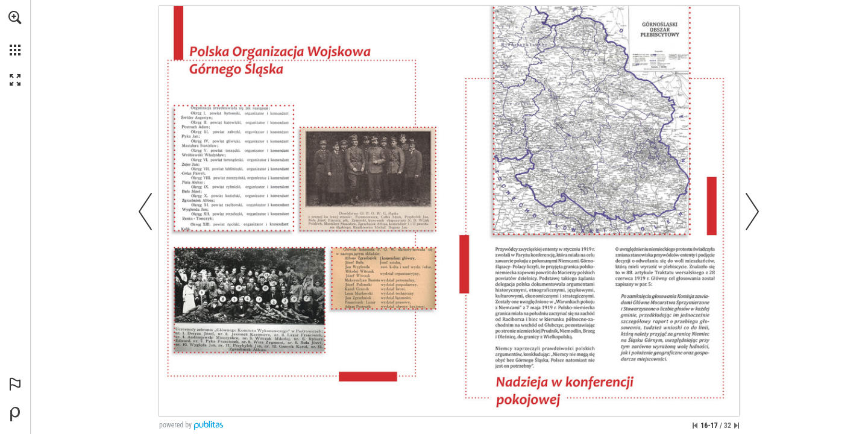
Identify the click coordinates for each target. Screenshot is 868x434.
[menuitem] (15, 33)
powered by (175, 425)
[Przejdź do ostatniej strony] (737, 426)
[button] (15, 17)
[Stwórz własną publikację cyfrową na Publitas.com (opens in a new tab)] (15, 414)
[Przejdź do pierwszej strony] (695, 426)
